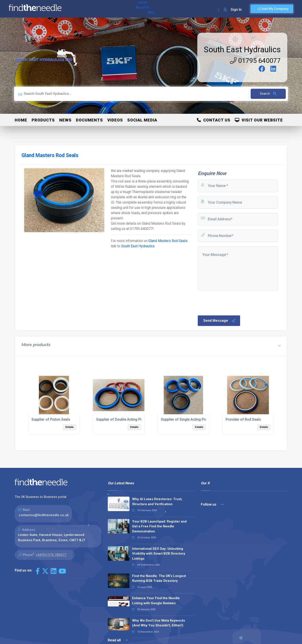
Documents (89, 120)
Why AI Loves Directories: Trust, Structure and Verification (157, 502)
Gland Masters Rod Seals (168, 241)
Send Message (219, 321)
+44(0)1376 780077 (51, 555)
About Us (94, 9)
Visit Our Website (259, 120)
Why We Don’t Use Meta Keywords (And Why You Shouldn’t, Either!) (159, 623)
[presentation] (230, 302)
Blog (110, 9)
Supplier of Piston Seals (51, 419)
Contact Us (214, 120)
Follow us (212, 504)
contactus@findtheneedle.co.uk (44, 515)
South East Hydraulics (242, 50)
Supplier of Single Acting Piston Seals (191, 419)
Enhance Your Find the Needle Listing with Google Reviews (156, 601)
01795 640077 (255, 61)
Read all (118, 640)
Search (268, 94)
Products (43, 120)
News (65, 120)
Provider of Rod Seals (243, 419)
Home (77, 9)
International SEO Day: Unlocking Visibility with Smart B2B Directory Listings (159, 554)
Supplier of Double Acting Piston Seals (127, 419)
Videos (115, 120)
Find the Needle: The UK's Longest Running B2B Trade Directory (159, 578)
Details (70, 427)
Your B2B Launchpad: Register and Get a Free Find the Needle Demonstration (159, 526)
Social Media (142, 120)
